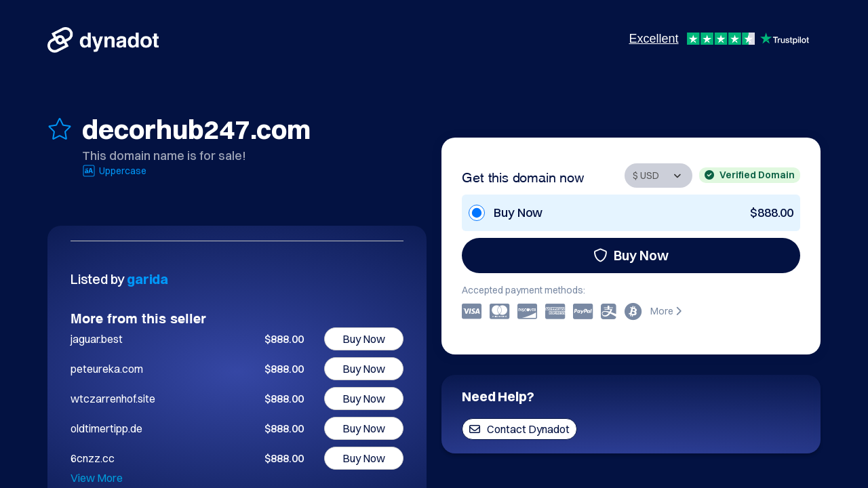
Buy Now (631, 255)
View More (97, 478)
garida (147, 279)
